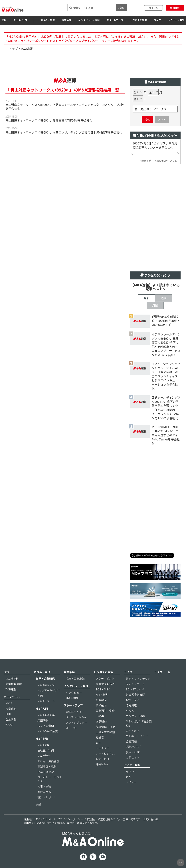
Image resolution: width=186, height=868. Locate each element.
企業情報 (11, 719)
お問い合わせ (151, 819)
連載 (38, 805)
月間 (155, 305)
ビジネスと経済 (139, 20)
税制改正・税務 (47, 766)
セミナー (131, 782)
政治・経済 (103, 759)
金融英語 (131, 741)
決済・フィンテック (138, 679)
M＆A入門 (42, 709)
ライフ (157, 20)
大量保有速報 (14, 684)
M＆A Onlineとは (46, 819)
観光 (98, 743)
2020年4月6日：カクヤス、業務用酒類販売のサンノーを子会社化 (155, 145)
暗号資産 (131, 705)
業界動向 (101, 705)
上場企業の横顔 (105, 732)
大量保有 (11, 709)
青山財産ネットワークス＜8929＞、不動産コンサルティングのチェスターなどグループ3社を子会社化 (65, 107)
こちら (116, 36)
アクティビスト (105, 679)
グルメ (130, 711)
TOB (8, 714)
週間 (164, 298)
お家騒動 (101, 721)
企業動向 (101, 700)
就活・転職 (133, 752)
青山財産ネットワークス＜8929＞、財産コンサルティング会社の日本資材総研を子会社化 (64, 132)
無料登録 (175, 8)
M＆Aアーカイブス (49, 690)
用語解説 (43, 720)
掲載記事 (136, 819)
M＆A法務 (44, 745)
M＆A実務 (42, 739)
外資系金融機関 (135, 695)
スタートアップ (115, 20)
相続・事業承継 (75, 679)
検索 (121, 8)
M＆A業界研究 (46, 685)
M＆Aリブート (46, 701)
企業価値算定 (46, 772)
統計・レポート (47, 797)
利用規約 (90, 819)
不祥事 (100, 716)
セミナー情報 (132, 765)
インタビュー (74, 693)
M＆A (9, 703)
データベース (20, 20)
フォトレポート (135, 684)
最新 (147, 298)
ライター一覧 (162, 672)
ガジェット (133, 757)
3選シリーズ (133, 747)
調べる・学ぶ (48, 20)
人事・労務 (44, 786)
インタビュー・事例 (89, 20)
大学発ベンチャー (76, 712)
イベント (131, 771)
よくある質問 (46, 726)
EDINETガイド (135, 689)
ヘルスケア (103, 748)
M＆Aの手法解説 (48, 731)
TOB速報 (11, 689)
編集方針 (29, 819)
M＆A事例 (72, 698)
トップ (13, 49)
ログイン (153, 8)
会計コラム (44, 792)
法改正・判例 (46, 750)
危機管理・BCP (105, 727)
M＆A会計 (44, 756)
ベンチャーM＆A (76, 717)
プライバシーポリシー (70, 819)
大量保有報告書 (105, 684)
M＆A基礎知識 (46, 715)
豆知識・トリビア (137, 736)
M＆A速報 (12, 679)
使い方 (10, 725)
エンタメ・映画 (135, 716)
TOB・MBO (103, 689)
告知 (129, 777)
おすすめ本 (133, 731)
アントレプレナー (76, 723)
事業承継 (66, 20)
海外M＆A (102, 764)
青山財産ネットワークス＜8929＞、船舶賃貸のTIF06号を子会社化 (49, 120)
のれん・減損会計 (48, 761)
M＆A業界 (102, 695)
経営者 (100, 737)
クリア (162, 120)
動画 (40, 696)
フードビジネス (105, 753)
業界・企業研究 (45, 679)
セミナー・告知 (176, 20)
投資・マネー (134, 700)
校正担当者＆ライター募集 (113, 819)
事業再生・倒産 (105, 711)
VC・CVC (71, 728)
